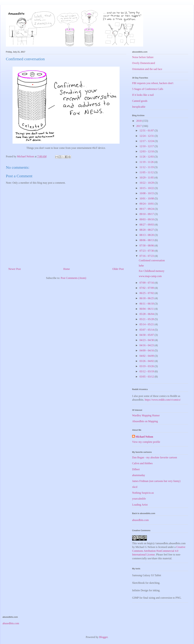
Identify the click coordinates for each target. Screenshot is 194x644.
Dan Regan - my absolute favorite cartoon (155, 457)
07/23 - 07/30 (147, 251)
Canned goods (140, 101)
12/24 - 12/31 (147, 136)
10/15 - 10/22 (147, 188)
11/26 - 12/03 (147, 157)
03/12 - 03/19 (147, 371)
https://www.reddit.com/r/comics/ (163, 400)
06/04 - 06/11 (147, 309)
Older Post (118, 269)
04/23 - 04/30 (147, 340)
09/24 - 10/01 (147, 204)
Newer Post (15, 269)
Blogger (103, 637)
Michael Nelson (144, 437)
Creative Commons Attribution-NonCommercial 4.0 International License (159, 551)
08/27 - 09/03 (147, 225)
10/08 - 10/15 (147, 193)
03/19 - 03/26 (147, 366)
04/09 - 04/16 (147, 350)
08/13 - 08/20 (147, 235)
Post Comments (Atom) (73, 278)
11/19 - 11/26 (147, 162)
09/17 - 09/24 (147, 209)
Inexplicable (139, 107)
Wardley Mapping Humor (146, 415)
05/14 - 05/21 (147, 324)
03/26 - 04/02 (147, 361)
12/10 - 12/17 (147, 146)
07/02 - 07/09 (147, 288)
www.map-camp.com (150, 276)
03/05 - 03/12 (147, 377)
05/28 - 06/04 (147, 314)
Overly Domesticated (143, 63)
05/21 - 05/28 (147, 319)
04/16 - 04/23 (147, 345)
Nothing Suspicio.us (143, 493)
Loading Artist (140, 505)
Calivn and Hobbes (142, 463)
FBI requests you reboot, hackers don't (153, 83)
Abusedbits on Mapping (145, 421)
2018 (139, 121)
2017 (139, 126)
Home (67, 269)
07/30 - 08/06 (147, 245)
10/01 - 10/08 (147, 198)
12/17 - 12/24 (147, 141)
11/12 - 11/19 (147, 167)
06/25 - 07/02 (147, 293)
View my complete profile (146, 442)
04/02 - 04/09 (147, 356)
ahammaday (139, 475)
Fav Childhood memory (152, 271)
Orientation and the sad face (147, 69)
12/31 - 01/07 (147, 130)
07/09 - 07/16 (147, 283)
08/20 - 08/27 (147, 230)
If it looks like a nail (143, 95)
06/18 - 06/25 (147, 298)
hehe (141, 266)
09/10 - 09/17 (147, 214)
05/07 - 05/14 (147, 330)
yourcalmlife (139, 499)
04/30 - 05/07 (147, 335)
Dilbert (136, 469)
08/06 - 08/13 (147, 240)
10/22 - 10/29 (147, 183)
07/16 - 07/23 (147, 256)
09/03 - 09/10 (147, 219)
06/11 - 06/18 (147, 304)
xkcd (135, 487)
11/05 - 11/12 (147, 172)
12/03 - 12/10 (147, 151)
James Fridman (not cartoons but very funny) (156, 481)
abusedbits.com (140, 520)
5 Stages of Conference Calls (148, 89)
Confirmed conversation (152, 260)
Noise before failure (143, 57)
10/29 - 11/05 (147, 178)
